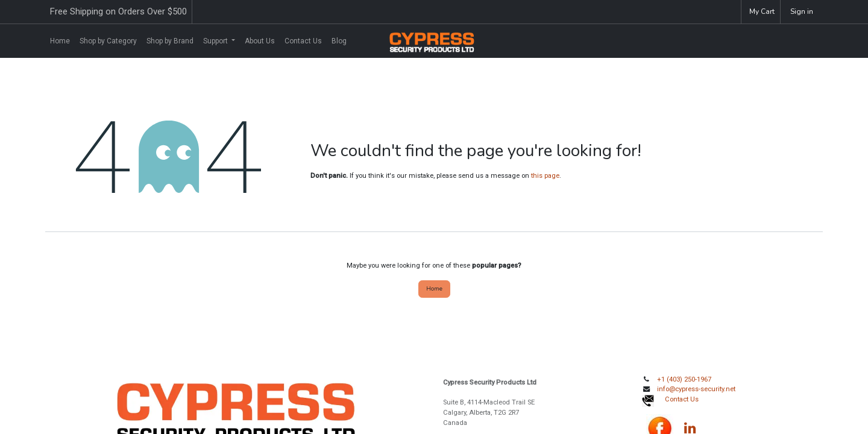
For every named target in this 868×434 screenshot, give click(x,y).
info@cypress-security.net (696, 389)
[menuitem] (60, 41)
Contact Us (682, 399)
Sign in (802, 11)
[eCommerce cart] (761, 12)
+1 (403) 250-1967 (684, 379)
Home (434, 288)
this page (545, 176)
